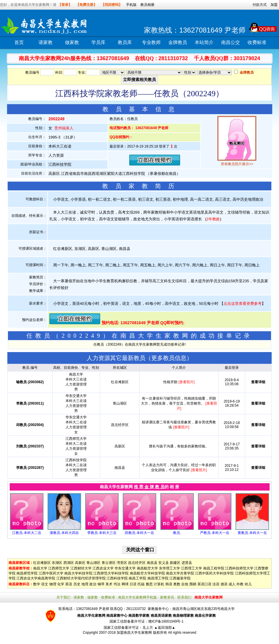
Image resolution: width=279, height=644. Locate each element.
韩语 (169, 584)
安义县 (164, 563)
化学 (61, 584)
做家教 (72, 42)
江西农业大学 (103, 568)
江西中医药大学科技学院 (214, 573)
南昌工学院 (137, 578)
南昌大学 (40, 568)
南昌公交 (231, 42)
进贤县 (187, 563)
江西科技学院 (117, 578)
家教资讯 (167, 597)
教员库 (125, 42)
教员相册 (147, 5)
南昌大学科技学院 (78, 573)
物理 (53, 584)
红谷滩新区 (42, 563)
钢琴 (101, 584)
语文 (45, 584)
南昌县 (152, 563)
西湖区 (69, 563)
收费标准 (257, 42)
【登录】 (65, 5)
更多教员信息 (169, 358)
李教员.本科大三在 (102, 533)
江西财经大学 (81, 568)
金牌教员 (178, 42)
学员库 (98, 42)
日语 (133, 584)
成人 (232, 584)
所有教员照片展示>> (237, 164)
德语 (224, 584)
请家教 (46, 42)
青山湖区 (93, 563)
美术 (109, 584)
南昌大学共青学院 (180, 573)
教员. (177, 533)
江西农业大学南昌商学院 (36, 578)
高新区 (80, 563)
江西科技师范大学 (239, 568)
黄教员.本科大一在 (252, 533)
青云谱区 (109, 563)
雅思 (149, 584)
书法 (117, 584)
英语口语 (204, 584)
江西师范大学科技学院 (111, 573)
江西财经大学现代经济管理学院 (81, 578)
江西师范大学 (59, 568)
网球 (125, 584)
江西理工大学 (191, 568)
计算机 (159, 584)
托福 (141, 584)
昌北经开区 (137, 563)
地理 (85, 584)
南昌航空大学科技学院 (147, 573)
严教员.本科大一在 (215, 533)
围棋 (193, 584)
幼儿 (248, 584)
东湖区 (57, 563)
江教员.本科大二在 (27, 533)
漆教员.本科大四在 (64, 533)
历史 (77, 584)
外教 (240, 584)
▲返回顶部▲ (165, 628)
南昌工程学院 (214, 568)
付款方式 (260, 5)
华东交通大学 (125, 568)
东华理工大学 (169, 568)
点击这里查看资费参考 (243, 304)
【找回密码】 (112, 5)
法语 (216, 584)
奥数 (177, 584)
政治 (93, 584)
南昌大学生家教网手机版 (137, 597)
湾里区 (122, 563)
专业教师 (151, 42)
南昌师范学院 (27, 573)
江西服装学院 (180, 578)
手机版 (131, 5)
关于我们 (63, 597)
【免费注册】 (86, 5)
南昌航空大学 (147, 568)
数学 (37, 584)
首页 (19, 42)
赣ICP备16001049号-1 (166, 621)
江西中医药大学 (51, 573)
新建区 (175, 563)
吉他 (185, 584)
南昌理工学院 (158, 578)
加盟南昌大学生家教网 (134, 633)
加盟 (274, 5)
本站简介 (204, 42)
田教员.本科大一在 (139, 533)
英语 (69, 584)
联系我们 (184, 597)
